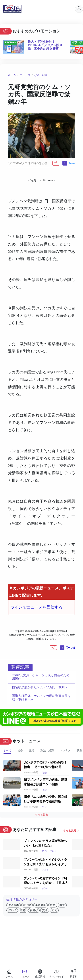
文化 (54, 910)
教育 (62, 905)
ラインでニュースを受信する (37, 607)
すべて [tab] (7, 750)
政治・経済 (41, 75)
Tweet (72, 163)
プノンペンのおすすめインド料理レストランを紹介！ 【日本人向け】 (46, 881)
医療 (23, 910)
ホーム (12, 75)
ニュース (25, 75)
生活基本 (14, 905)
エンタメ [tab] (65, 750)
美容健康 (41, 905)
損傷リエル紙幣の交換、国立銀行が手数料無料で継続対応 (46, 799)
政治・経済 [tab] (47, 750)
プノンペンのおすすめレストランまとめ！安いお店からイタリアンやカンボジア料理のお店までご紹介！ (45, 862)
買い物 (27, 905)
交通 (45, 910)
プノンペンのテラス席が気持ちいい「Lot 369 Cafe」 (45, 843)
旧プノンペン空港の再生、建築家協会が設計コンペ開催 (46, 782)
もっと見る (42, 814)
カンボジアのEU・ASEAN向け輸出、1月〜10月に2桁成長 (45, 765)
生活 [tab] (32, 750)
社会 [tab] (20, 750)
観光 (44, 851)
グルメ (53, 851)
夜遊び (34, 910)
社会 (44, 773)
